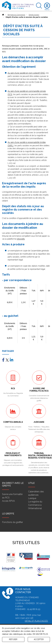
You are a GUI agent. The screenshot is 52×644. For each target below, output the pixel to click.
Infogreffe (21, 239)
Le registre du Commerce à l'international (35, 505)
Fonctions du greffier (12, 522)
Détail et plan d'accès (36, 621)
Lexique (32, 498)
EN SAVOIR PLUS (40, 634)
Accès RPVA (8, 501)
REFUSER (13, 639)
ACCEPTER (39, 639)
